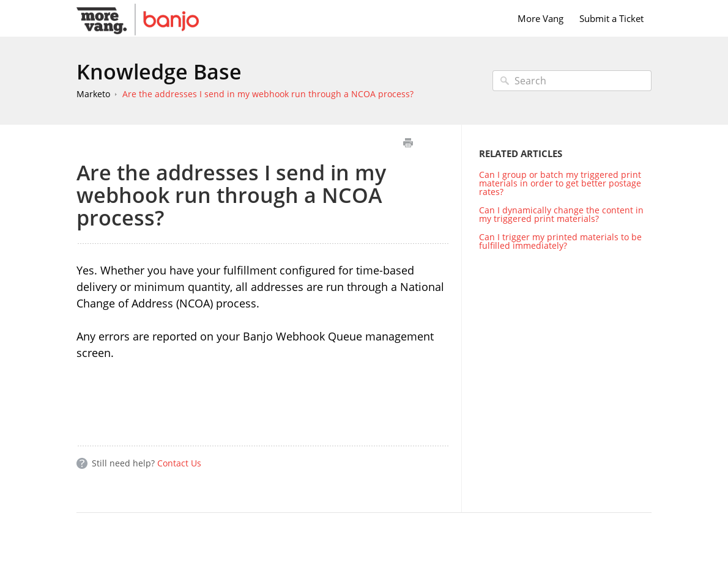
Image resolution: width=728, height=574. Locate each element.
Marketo (93, 94)
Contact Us (179, 463)
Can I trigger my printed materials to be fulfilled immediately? (560, 241)
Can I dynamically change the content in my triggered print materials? (561, 214)
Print (408, 143)
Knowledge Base (159, 72)
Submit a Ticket (611, 18)
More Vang (540, 18)
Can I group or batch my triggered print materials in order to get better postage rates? (560, 183)
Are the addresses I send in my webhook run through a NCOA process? (268, 94)
